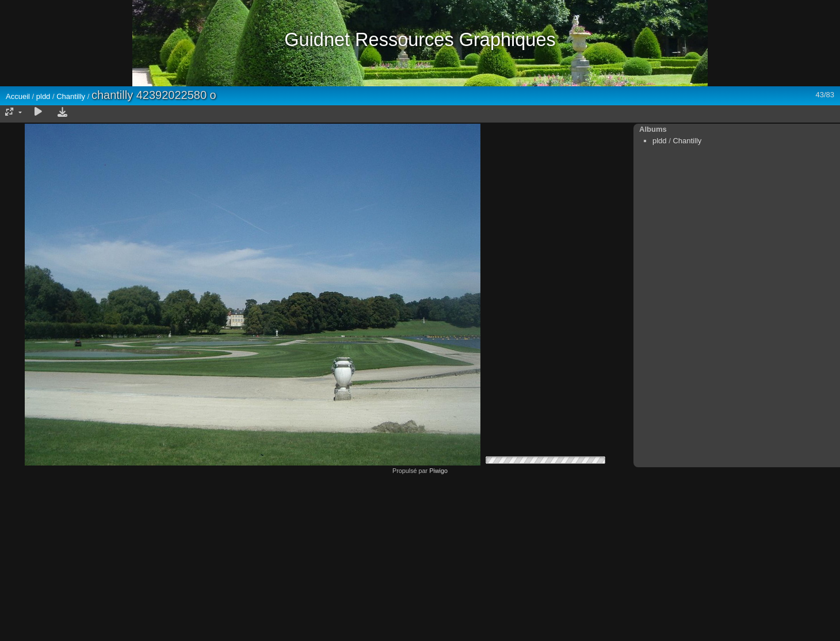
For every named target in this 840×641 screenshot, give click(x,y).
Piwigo (438, 471)
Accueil (18, 96)
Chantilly (71, 96)
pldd (43, 96)
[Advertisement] (420, 555)
